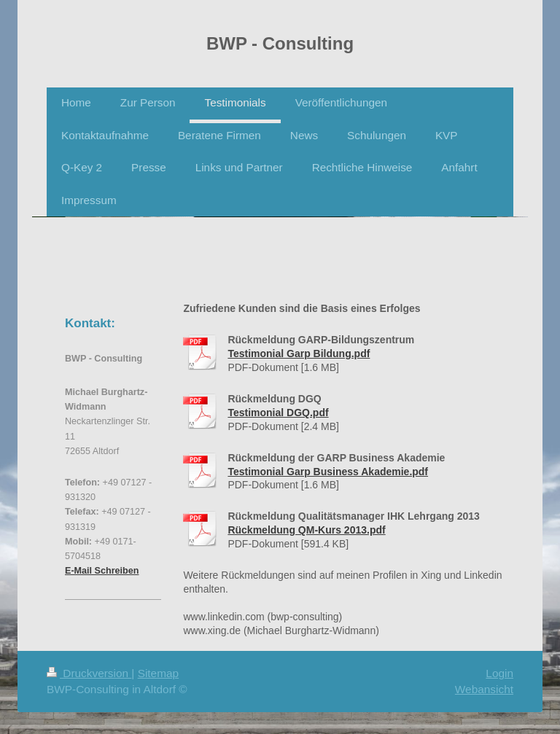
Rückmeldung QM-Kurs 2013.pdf (306, 530)
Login (499, 673)
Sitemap (158, 673)
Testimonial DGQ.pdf (278, 413)
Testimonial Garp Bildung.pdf (299, 354)
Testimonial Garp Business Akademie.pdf (328, 472)
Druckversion (89, 673)
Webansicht (484, 689)
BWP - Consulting (280, 43)
